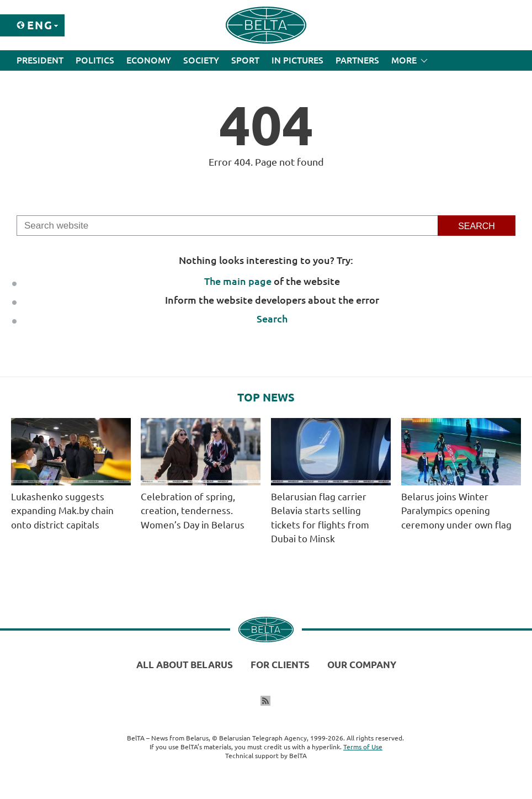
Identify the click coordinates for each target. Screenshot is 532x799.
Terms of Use (363, 747)
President (40, 60)
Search (272, 319)
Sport (245, 60)
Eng (40, 25)
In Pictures (297, 60)
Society (201, 60)
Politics (95, 60)
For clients (280, 665)
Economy (149, 60)
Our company (362, 665)
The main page (238, 281)
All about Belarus (185, 665)
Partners (357, 60)
